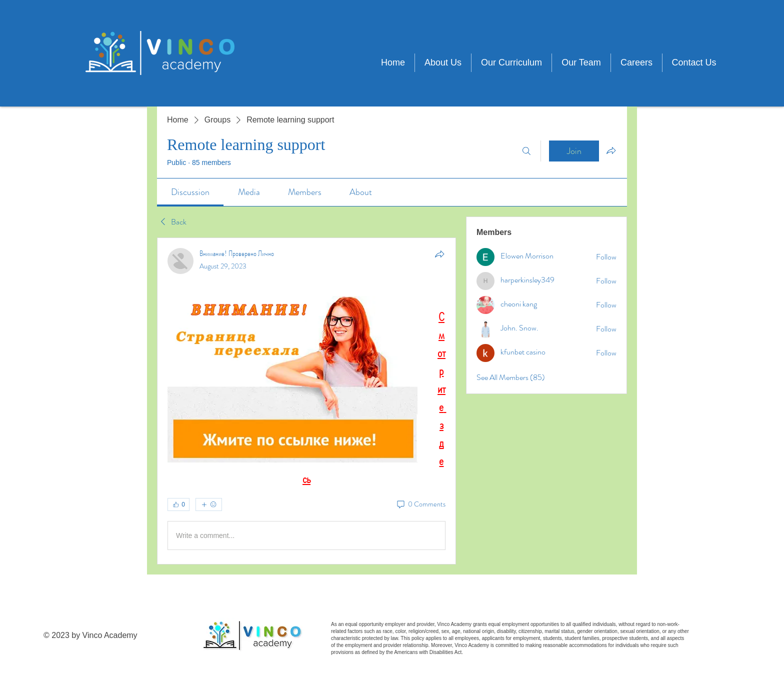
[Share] (439, 254)
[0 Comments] (420, 504)
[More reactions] (209, 504)
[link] (190, 192)
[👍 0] (178, 504)
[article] (306, 401)
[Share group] (611, 150)
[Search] (526, 151)
